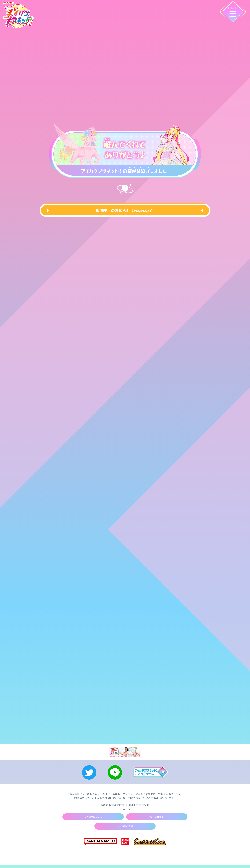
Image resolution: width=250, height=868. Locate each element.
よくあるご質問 (125, 829)
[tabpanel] (125, 149)
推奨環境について (93, 819)
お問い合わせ (157, 819)
